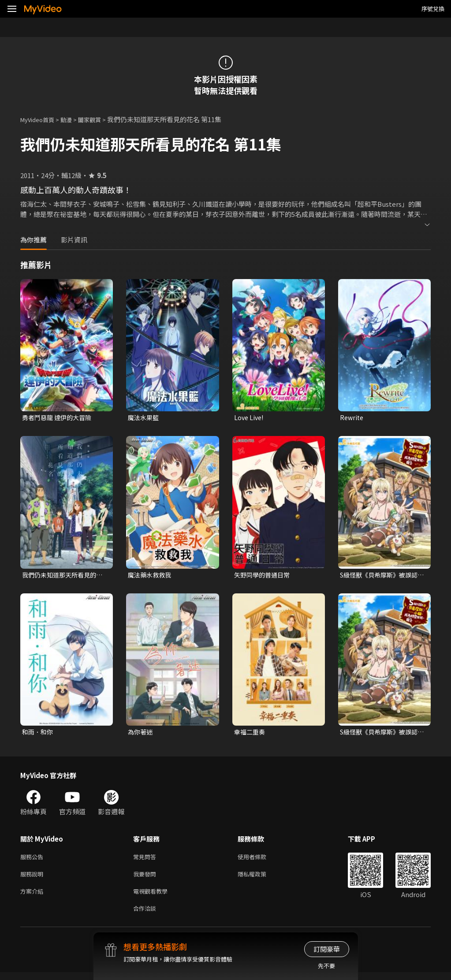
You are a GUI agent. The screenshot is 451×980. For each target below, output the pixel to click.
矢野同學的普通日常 (264, 576)
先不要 (326, 966)
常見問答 (146, 860)
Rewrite (352, 418)
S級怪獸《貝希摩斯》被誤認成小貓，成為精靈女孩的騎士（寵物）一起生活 (382, 734)
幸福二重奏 (251, 734)
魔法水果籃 (144, 418)
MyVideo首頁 (40, 119)
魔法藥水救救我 (151, 576)
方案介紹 (34, 897)
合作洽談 (146, 915)
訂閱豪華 (327, 949)
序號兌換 (433, 9)
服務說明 (34, 878)
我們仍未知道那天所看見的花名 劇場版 (62, 576)
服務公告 (34, 860)
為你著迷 (141, 734)
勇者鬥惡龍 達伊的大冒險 (59, 418)
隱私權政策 (259, 878)
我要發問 (146, 878)
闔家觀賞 (99, 119)
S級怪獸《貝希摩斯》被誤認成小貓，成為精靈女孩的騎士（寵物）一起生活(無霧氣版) (382, 576)
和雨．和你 (39, 734)
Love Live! (250, 418)
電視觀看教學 (153, 897)
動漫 (73, 119)
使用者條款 (259, 860)
